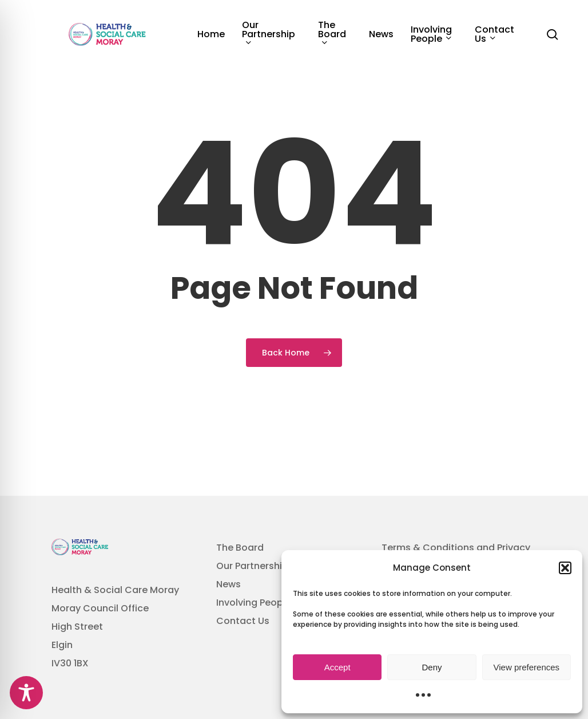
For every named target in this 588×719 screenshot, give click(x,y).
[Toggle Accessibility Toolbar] (26, 693)
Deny (432, 667)
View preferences (527, 667)
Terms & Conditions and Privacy (456, 548)
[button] (565, 568)
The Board (240, 548)
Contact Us (243, 621)
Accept (337, 667)
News (229, 584)
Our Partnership (252, 566)
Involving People (254, 603)
